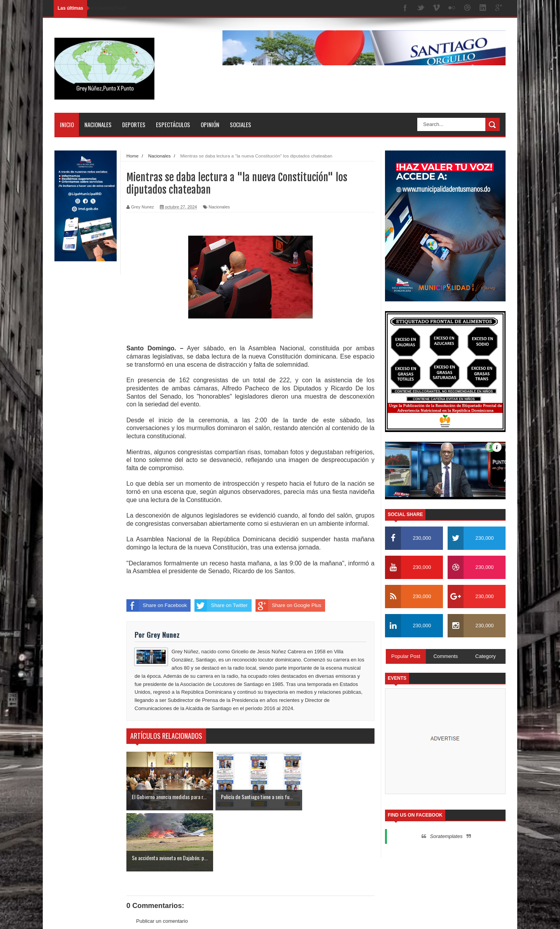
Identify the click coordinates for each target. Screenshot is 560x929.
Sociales (241, 124)
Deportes (134, 124)
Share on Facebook (157, 605)
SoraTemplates (94, 915)
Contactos (481, 916)
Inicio (67, 124)
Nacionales (98, 124)
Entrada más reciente (150, 874)
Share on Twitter (221, 605)
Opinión (210, 124)
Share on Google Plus (288, 605)
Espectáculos (173, 124)
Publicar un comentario (162, 860)
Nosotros (451, 916)
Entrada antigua (357, 874)
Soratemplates (446, 836)
